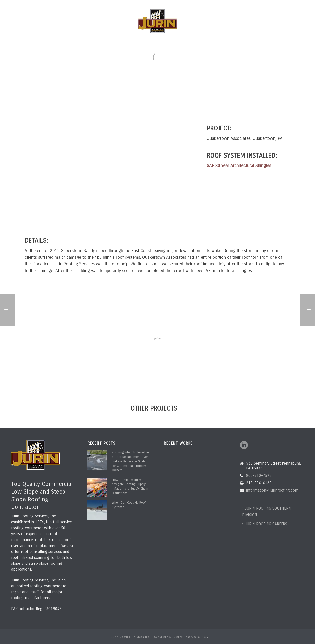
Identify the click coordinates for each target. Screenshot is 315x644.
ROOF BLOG (231, 40)
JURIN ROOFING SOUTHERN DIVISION (267, 512)
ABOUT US (78, 40)
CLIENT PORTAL (203, 40)
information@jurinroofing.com (76, 4)
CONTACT (253, 40)
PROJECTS (175, 40)
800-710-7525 (25, 4)
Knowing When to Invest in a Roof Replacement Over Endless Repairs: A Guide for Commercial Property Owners (130, 461)
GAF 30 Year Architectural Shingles (239, 166)
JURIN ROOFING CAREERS (265, 524)
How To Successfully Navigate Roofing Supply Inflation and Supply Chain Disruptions (130, 486)
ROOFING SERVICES (107, 40)
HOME (59, 40)
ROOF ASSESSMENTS (145, 40)
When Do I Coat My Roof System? (129, 505)
